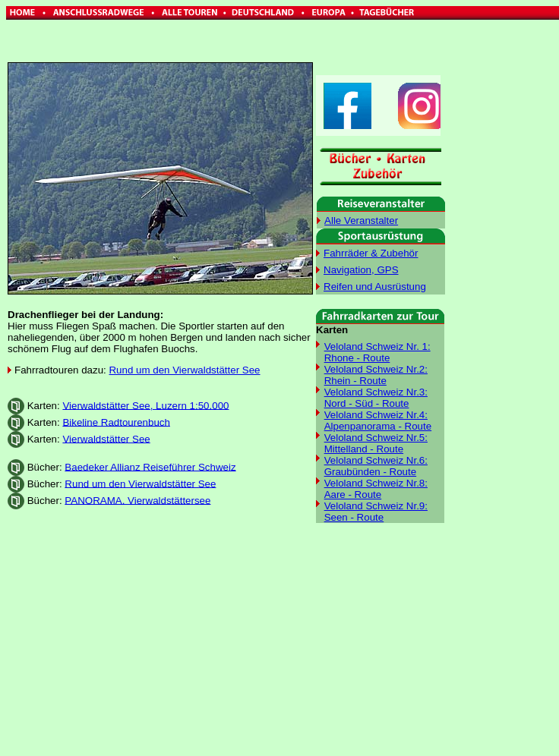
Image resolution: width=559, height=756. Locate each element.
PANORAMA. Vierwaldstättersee (137, 500)
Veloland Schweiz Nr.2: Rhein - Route (376, 375)
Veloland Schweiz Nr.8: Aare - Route (376, 489)
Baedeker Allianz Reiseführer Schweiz (150, 466)
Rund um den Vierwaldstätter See (184, 370)
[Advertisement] (226, 642)
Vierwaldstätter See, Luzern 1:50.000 (145, 405)
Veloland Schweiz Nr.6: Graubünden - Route (376, 466)
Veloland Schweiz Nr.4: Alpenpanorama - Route (378, 421)
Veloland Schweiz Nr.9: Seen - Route (376, 512)
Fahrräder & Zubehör (371, 253)
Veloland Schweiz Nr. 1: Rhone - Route (377, 352)
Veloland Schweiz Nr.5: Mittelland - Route (376, 443)
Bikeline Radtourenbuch (116, 422)
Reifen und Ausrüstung (375, 287)
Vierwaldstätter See (106, 438)
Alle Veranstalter (361, 220)
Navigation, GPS (361, 270)
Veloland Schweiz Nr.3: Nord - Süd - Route (376, 398)
